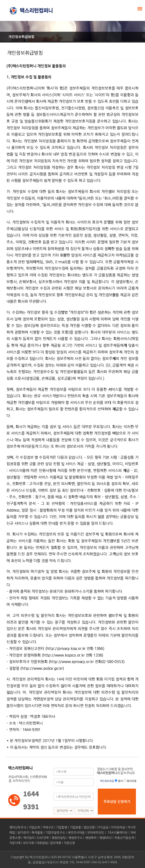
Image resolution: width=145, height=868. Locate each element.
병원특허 (91, 838)
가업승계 (34, 827)
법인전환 (89, 827)
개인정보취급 (107, 781)
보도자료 (28, 843)
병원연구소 (75, 838)
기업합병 (61, 827)
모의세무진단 (96, 833)
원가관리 (23, 833)
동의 (120, 781)
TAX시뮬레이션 (118, 833)
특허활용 (37, 833)
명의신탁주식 (18, 827)
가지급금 (103, 827)
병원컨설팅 (59, 838)
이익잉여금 (118, 827)
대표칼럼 (42, 843)
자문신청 (69, 843)
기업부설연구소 (55, 833)
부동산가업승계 (124, 838)
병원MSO (106, 838)
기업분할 (75, 827)
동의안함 (132, 781)
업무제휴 (56, 843)
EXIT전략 (43, 838)
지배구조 (48, 827)
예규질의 (29, 838)
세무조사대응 (76, 833)
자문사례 (15, 843)
